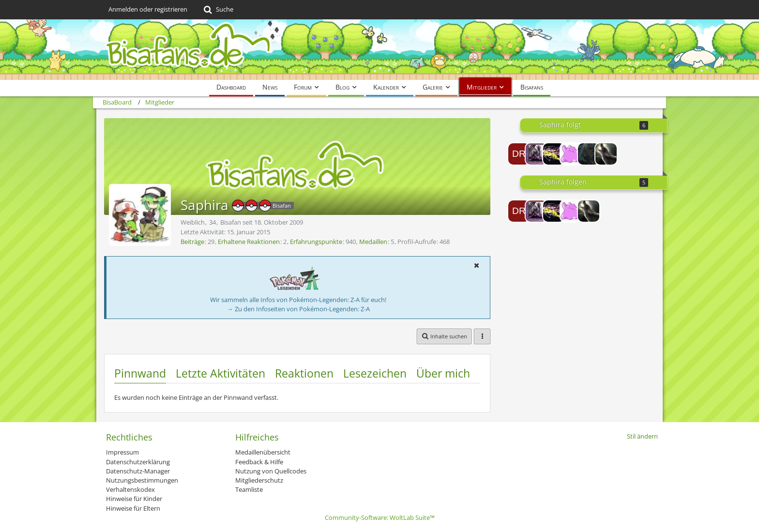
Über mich (443, 373)
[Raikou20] (554, 154)
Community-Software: (380, 517)
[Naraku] (589, 154)
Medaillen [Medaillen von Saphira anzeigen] (373, 242)
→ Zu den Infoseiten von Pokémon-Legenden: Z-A (298, 309)
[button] (476, 265)
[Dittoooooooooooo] (571, 154)
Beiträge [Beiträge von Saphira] (192, 242)
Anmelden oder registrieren (148, 9)
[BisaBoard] (379, 50)
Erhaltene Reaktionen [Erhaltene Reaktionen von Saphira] (249, 242)
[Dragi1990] (519, 154)
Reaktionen (304, 373)
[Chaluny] (606, 154)
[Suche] (218, 10)
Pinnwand (140, 373)
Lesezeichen (375, 373)
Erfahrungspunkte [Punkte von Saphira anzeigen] (316, 242)
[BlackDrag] (536, 154)
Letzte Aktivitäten (220, 373)
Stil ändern (642, 436)
